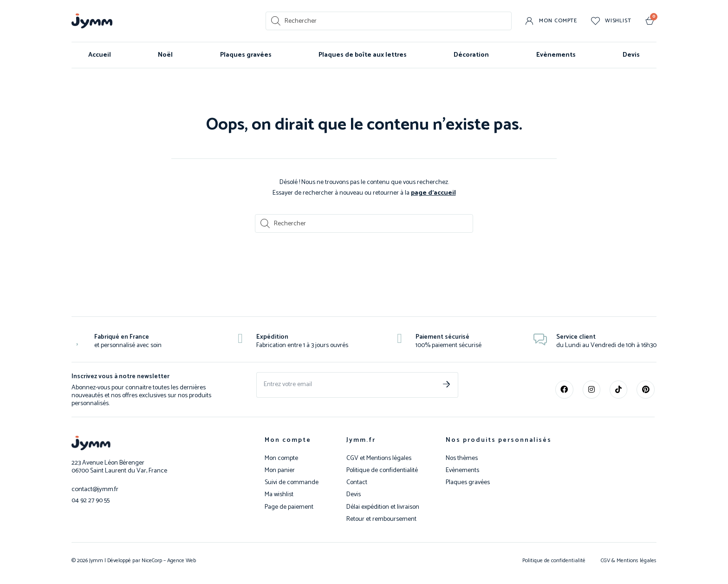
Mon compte (288, 440)
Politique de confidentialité (382, 470)
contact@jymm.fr (94, 489)
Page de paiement (289, 507)
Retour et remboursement (381, 519)
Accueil (100, 55)
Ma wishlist (279, 494)
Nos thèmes (462, 458)
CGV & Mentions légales (629, 560)
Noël (165, 55)
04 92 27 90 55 (91, 499)
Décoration (471, 55)
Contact (357, 482)
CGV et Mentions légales (379, 458)
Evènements (556, 55)
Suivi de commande (292, 482)
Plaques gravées (246, 55)
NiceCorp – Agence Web (168, 560)
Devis (631, 55)
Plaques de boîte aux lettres (363, 55)
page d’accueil (433, 193)
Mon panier (280, 470)
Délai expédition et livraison (383, 507)
